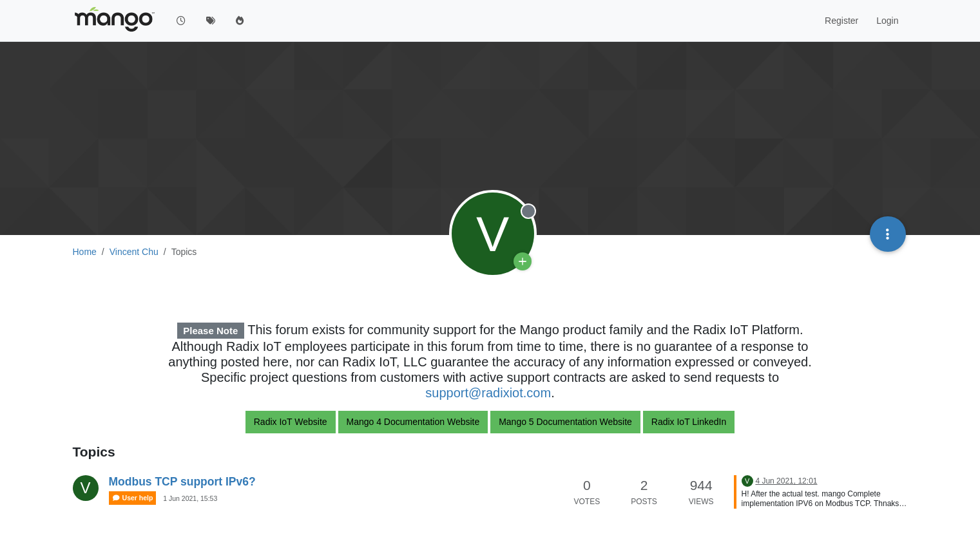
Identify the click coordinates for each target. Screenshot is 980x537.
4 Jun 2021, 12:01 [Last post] (786, 481)
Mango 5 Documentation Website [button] (565, 422)
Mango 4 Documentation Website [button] (413, 422)
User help (133, 498)
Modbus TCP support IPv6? (182, 482)
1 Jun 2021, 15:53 (190, 498)
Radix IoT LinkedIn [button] (689, 422)
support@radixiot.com (488, 393)
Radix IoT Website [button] (291, 422)
